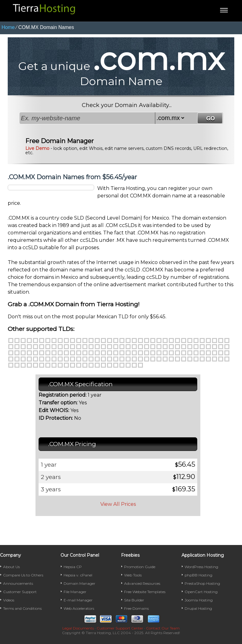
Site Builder (134, 600)
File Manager (75, 592)
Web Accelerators (79, 608)
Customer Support (20, 592)
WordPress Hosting (201, 567)
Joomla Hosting (199, 600)
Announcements (18, 583)
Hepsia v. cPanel (78, 575)
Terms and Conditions (22, 608)
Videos (9, 600)
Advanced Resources (142, 583)
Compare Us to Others (23, 575)
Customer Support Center (120, 628)
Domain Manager (79, 583)
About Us (11, 567)
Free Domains (136, 608)
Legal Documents (78, 628)
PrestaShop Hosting (202, 583)
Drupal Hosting (198, 608)
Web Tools (133, 575)
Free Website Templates (145, 592)
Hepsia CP (73, 567)
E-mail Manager (78, 600)
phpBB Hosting (198, 575)
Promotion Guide (140, 567)
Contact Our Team (163, 628)
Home (8, 27)
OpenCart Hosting (201, 592)
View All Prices (118, 504)
